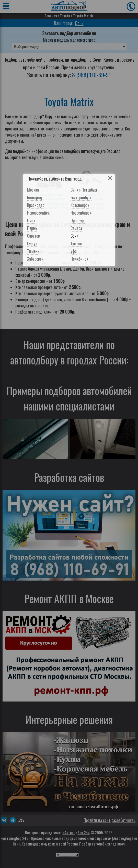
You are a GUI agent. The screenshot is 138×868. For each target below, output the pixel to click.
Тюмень (33, 251)
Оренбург (78, 220)
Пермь (32, 228)
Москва (33, 190)
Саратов (33, 236)
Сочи (74, 236)
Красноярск (80, 205)
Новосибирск (81, 213)
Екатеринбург (81, 197)
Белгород (34, 197)
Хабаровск (35, 259)
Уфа (74, 251)
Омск (31, 220)
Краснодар (36, 205)
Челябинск (79, 259)
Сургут (32, 243)
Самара (76, 228)
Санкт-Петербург (84, 190)
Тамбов (76, 243)
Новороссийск (38, 213)
